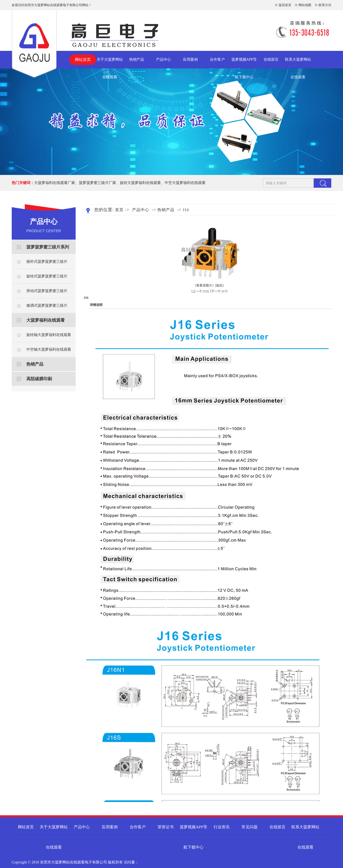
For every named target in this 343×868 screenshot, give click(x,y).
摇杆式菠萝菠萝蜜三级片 (47, 262)
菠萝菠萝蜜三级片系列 (48, 247)
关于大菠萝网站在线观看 (110, 63)
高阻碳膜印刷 (39, 379)
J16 (186, 210)
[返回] (219, 285)
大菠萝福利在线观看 (46, 320)
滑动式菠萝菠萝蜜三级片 (47, 291)
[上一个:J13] (200, 291)
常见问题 (250, 827)
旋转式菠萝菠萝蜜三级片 (47, 276)
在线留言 (271, 60)
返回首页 (285, 5)
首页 (119, 210)
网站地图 (305, 5)
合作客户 (217, 60)
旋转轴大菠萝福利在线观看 (49, 335)
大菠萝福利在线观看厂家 (55, 183)
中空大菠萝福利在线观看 (185, 183)
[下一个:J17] (219, 291)
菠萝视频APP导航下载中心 (244, 63)
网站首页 (83, 60)
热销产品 (137, 60)
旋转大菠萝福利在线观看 (140, 183)
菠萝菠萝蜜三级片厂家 (97, 183)
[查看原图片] (205, 285)
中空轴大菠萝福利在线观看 (49, 349)
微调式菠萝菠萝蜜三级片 (47, 306)
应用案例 (190, 60)
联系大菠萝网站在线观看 (298, 63)
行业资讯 (222, 827)
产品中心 (164, 60)
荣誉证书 (166, 827)
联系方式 (325, 5)
